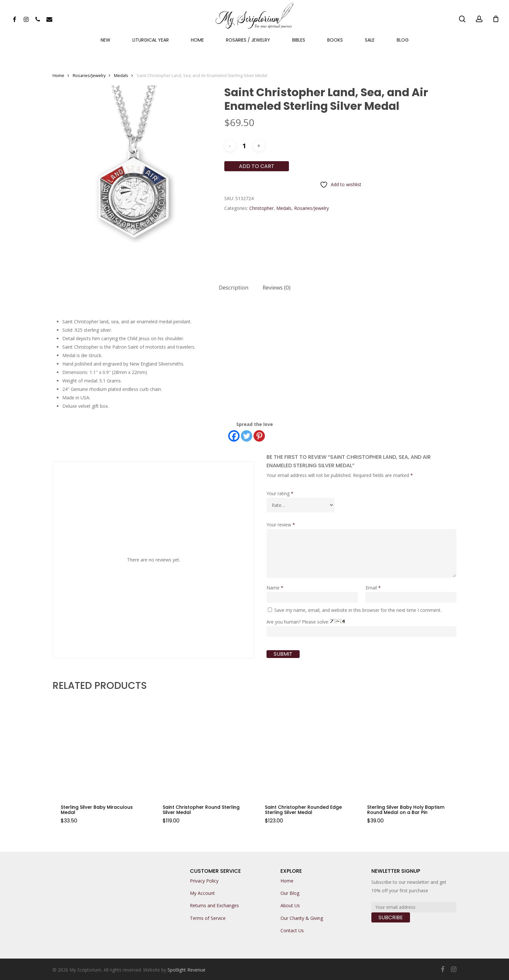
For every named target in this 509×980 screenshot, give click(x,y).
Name (275, 588)
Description (234, 287)
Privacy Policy (204, 881)
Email (373, 588)
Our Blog (290, 893)
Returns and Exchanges (214, 905)
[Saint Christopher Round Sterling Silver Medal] (203, 747)
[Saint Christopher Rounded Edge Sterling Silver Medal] (305, 747)
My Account (202, 893)
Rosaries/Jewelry (89, 75)
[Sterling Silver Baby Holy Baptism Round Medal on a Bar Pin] (408, 747)
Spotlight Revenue (186, 970)
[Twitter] (247, 436)
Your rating (280, 493)
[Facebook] (234, 436)
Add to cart (257, 166)
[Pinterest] (259, 436)
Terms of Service (208, 918)
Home (58, 75)
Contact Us (292, 930)
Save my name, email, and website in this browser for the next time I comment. (358, 610)
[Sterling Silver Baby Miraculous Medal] (101, 747)
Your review (281, 525)
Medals (121, 75)
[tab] (234, 288)
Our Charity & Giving (302, 918)
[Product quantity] (244, 146)
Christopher (261, 208)
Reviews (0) (277, 287)
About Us (290, 905)
